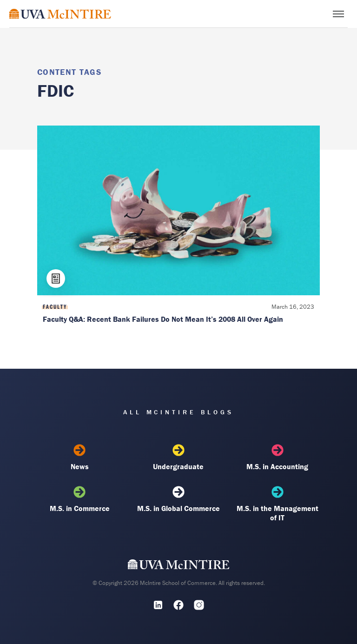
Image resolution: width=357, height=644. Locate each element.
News (79, 458)
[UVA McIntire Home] (179, 566)
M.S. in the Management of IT (278, 504)
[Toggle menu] (338, 14)
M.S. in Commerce (79, 499)
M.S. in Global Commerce (178, 499)
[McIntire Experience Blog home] (60, 14)
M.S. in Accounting (278, 458)
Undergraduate (178, 458)
